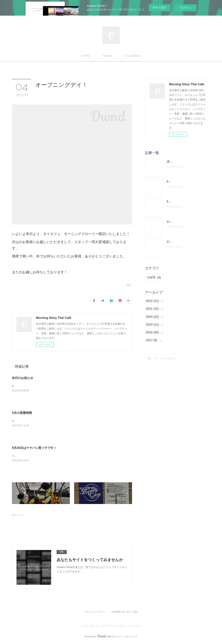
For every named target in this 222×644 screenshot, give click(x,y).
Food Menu (133, 56)
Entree (108, 56)
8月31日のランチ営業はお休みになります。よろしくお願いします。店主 (54, 386)
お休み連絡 (174, 241)
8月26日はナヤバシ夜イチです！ (34, 448)
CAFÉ (154, 277)
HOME (86, 56)
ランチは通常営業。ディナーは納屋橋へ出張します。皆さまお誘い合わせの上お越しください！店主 (70, 456)
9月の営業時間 (22, 413)
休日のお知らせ (23, 378)
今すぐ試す (159, 7)
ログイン (186, 8)
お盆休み (173, 221)
